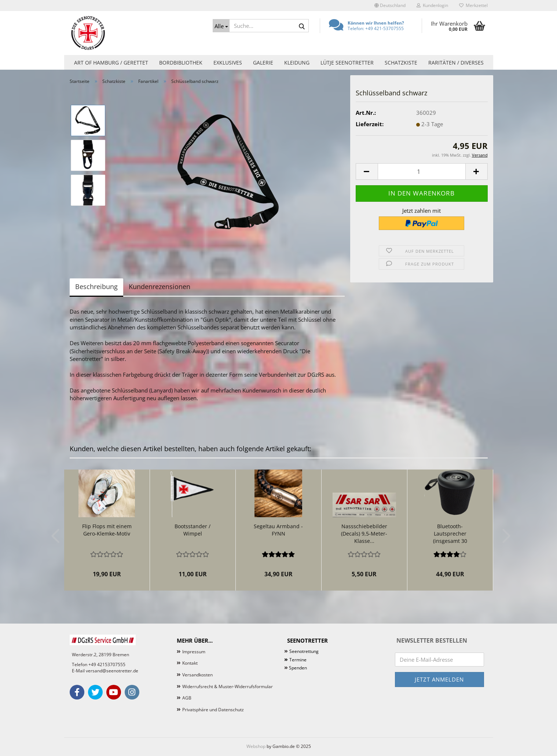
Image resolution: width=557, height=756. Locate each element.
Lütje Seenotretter (347, 63)
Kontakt (190, 663)
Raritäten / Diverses (456, 63)
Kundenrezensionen (160, 286)
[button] (390, 6)
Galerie (263, 63)
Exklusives (228, 63)
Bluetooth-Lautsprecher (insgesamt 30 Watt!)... (450, 534)
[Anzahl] (422, 171)
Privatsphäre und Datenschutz (213, 710)
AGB (187, 698)
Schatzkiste (401, 63)
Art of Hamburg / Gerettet (111, 63)
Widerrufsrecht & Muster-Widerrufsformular (228, 686)
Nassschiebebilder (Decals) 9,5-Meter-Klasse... (364, 534)
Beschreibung (96, 286)
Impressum (194, 652)
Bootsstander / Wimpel (193, 530)
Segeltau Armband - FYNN (278, 530)
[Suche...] (221, 26)
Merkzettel (473, 5)
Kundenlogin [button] (432, 5)
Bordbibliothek (181, 63)
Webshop (256, 746)
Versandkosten (197, 675)
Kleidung (297, 63)
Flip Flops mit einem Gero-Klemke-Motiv (107, 530)
